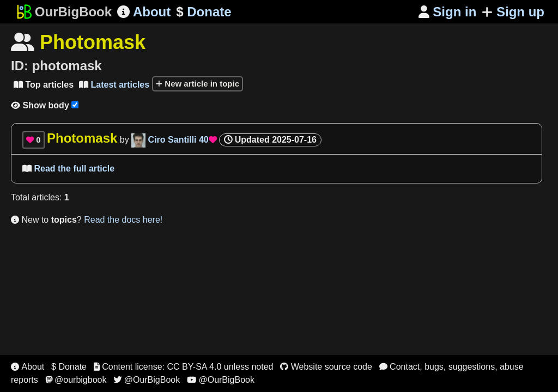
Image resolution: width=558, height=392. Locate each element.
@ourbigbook (76, 380)
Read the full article (68, 169)
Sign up (513, 12)
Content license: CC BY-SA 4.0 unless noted (184, 367)
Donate (204, 12)
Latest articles (114, 85)
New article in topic (198, 84)
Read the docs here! (123, 220)
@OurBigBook (147, 380)
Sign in (448, 12)
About (144, 12)
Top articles (44, 85)
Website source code (326, 367)
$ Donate (69, 367)
